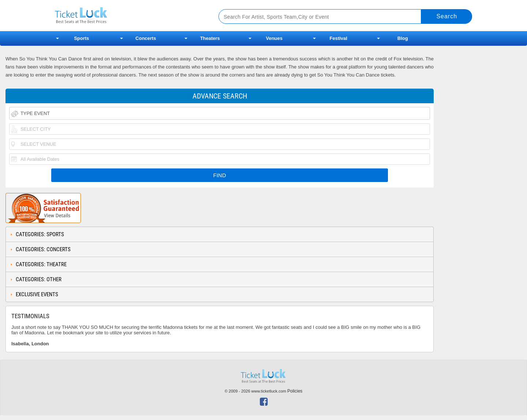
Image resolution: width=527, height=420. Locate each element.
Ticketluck (128, 16)
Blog (403, 38)
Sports (81, 38)
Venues (274, 38)
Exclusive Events (37, 294)
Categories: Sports (40, 234)
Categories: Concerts (43, 249)
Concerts (146, 38)
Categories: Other (39, 279)
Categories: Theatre (41, 264)
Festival (339, 38)
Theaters (210, 38)
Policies (295, 391)
